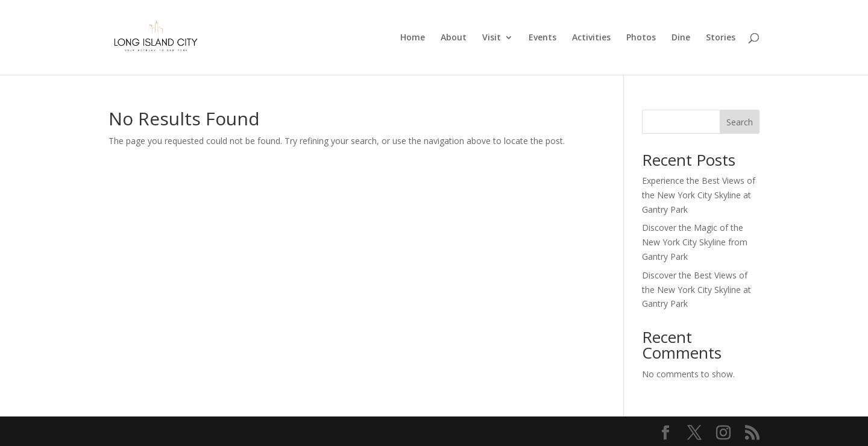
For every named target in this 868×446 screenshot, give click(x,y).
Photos (641, 38)
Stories (721, 38)
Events (542, 38)
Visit (492, 38)
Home (413, 38)
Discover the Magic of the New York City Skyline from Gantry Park (695, 242)
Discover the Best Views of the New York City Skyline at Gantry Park (697, 290)
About (454, 38)
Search (740, 122)
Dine (681, 38)
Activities (591, 38)
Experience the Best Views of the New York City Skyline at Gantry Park (699, 195)
